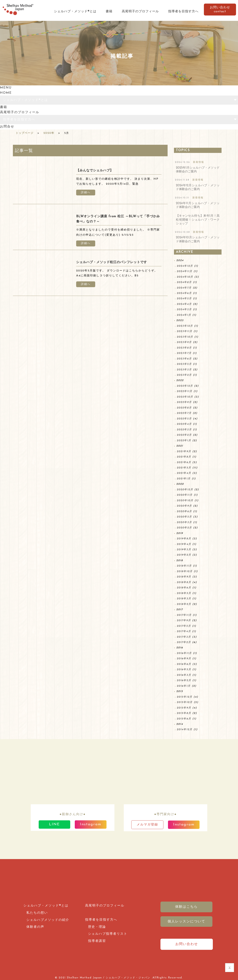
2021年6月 (184, 462)
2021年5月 (184, 468)
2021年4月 (184, 473)
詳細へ (86, 193)
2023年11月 (185, 331)
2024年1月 (184, 315)
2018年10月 (185, 571)
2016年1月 (184, 686)
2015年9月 (184, 708)
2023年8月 (184, 348)
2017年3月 (184, 637)
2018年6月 (184, 588)
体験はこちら (186, 907)
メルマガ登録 (147, 825)
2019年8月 (184, 539)
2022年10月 (185, 397)
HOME (6, 93)
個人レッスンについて (186, 922)
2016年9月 (184, 659)
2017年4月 (184, 631)
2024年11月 (185, 271)
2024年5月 (184, 299)
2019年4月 (184, 544)
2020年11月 (185, 495)
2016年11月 (184, 653)
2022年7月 (184, 413)
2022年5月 (184, 419)
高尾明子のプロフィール (140, 12)
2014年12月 (185, 729)
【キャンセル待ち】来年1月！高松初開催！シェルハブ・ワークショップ (198, 220)
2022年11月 (185, 391)
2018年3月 (184, 599)
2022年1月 (184, 441)
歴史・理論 (97, 927)
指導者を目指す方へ (183, 12)
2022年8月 (184, 408)
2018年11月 (184, 566)
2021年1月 (184, 479)
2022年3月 (184, 430)
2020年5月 (184, 517)
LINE (54, 824)
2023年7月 (184, 353)
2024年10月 (185, 277)
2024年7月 (184, 288)
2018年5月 (184, 593)
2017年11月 (184, 615)
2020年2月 (184, 528)
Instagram (91, 824)
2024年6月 (184, 293)
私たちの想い (37, 913)
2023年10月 (185, 337)
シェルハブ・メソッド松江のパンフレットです (112, 262)
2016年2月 (184, 680)
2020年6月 (184, 511)
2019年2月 (184, 555)
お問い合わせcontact (220, 10)
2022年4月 (184, 424)
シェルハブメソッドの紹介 (48, 920)
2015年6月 (184, 719)
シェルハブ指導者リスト (108, 934)
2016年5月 (184, 670)
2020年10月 (185, 501)
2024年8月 (184, 282)
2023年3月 (184, 370)
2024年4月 (184, 304)
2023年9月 (184, 342)
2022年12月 (185, 386)
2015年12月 (185, 697)
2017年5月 (184, 626)
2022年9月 (184, 402)
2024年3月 (184, 309)
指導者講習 (97, 941)
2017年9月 (184, 620)
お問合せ (7, 127)
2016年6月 (184, 664)
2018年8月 (184, 582)
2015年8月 (184, 713)
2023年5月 (184, 364)
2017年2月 (184, 642)
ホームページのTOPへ (230, 968)
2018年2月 (184, 604)
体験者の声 (35, 927)
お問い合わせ (187, 944)
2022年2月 (184, 435)
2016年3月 (184, 675)
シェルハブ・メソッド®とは (75, 12)
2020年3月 (184, 522)
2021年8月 (184, 457)
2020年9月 (184, 506)
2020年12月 (185, 490)
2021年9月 (184, 451)
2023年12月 (185, 326)
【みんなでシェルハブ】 (95, 171)
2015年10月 (185, 702)
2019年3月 (184, 550)
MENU (6, 88)
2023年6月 (184, 359)
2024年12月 (185, 266)
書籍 (109, 12)
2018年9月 (184, 577)
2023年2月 (184, 375)
